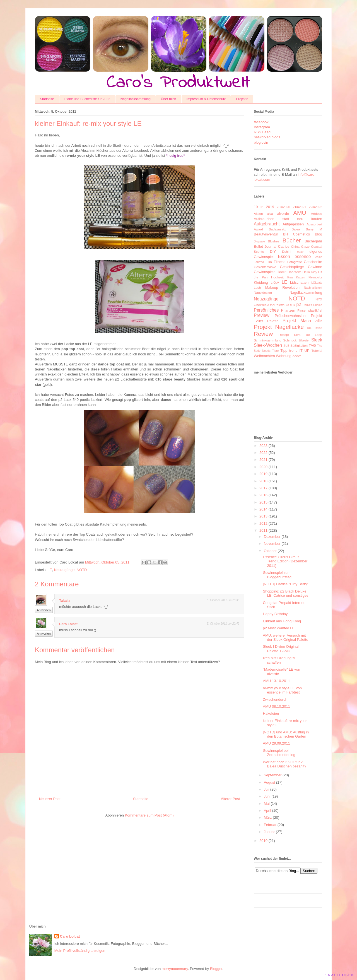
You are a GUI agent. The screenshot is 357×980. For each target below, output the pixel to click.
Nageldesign (263, 292)
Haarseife (295, 272)
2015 (263, 502)
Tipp (284, 351)
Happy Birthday (275, 614)
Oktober (270, 551)
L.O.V (275, 282)
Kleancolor (315, 277)
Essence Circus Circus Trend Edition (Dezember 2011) (285, 561)
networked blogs (267, 137)
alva (270, 214)
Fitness (279, 262)
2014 (263, 509)
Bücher (292, 240)
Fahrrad (259, 262)
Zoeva (297, 356)
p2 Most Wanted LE (279, 628)
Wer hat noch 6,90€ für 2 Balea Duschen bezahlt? (284, 764)
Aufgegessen (293, 224)
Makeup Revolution (282, 287)
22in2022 (315, 207)
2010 (263, 841)
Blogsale (259, 241)
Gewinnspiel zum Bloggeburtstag (277, 575)
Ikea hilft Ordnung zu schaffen (279, 660)
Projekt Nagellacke (279, 327)
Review (263, 334)
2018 (263, 481)
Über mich (169, 99)
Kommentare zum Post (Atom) (149, 815)
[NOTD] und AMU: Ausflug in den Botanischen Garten (286, 734)
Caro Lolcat (68, 624)
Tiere (275, 351)
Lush (257, 287)
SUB (286, 346)
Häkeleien (271, 713)
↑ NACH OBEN (339, 975)
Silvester (304, 340)
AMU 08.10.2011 (276, 706)
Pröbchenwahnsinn (290, 316)
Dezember (272, 537)
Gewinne (315, 267)
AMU (300, 213)
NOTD (82, 570)
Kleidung (261, 282)
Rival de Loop (308, 335)
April (267, 811)
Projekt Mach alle (302, 321)
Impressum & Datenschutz (206, 99)
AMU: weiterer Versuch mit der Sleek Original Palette (285, 638)
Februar (270, 825)
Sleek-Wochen (268, 345)
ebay (301, 252)
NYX (319, 299)
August (269, 782)
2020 (263, 467)
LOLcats (317, 283)
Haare (282, 272)
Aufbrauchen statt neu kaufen (288, 219)
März (268, 818)
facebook (261, 122)
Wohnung (284, 356)
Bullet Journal (265, 246)
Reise (318, 328)
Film (269, 262)
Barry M (314, 229)
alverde (283, 214)
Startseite (47, 99)
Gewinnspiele (265, 272)
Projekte (242, 99)
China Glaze (300, 246)
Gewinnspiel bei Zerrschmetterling (279, 753)
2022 (263, 453)
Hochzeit (277, 277)
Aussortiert (314, 224)
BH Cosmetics (297, 234)
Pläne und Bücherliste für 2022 (87, 99)
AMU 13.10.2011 (276, 681)
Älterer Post (230, 799)
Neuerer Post (50, 799)
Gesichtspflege (292, 267)
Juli (267, 789)
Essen (284, 257)
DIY (273, 251)
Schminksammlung (268, 340)
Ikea (290, 277)
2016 (263, 495)
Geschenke (313, 262)
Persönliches (266, 310)
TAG (312, 345)
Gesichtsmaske (265, 267)
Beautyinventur (266, 234)
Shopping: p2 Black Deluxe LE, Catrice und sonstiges (285, 593)
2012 (263, 523)
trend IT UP (299, 351)
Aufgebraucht (267, 224)
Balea (296, 229)
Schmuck (290, 340)
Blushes (274, 241)
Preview (261, 315)
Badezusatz (277, 229)
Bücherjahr (313, 241)
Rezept (284, 335)
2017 (263, 488)
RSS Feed (262, 132)
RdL (310, 328)
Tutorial (317, 351)
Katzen (301, 277)
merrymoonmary (175, 969)
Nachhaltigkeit (313, 288)
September (273, 775)
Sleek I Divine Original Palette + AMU (281, 649)
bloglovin (261, 142)
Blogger (216, 969)
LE (50, 570)
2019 (263, 474)
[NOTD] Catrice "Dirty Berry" (285, 584)
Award (258, 229)
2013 (263, 516)
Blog (319, 234)
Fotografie (295, 262)
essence (303, 257)
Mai (267, 804)
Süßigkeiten (299, 345)
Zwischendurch (275, 700)
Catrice (284, 246)
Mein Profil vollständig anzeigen (80, 951)
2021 (263, 460)
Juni (267, 796)
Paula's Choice (312, 305)
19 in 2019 (264, 207)
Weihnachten (264, 356)
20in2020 (283, 207)
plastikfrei (315, 310)
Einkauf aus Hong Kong (282, 621)
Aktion (258, 214)
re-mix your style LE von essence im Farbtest (282, 690)
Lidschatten (299, 282)
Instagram (262, 127)
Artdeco (317, 214)
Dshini (286, 251)
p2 (299, 304)
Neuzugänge (64, 570)
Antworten (44, 610)
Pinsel (302, 310)
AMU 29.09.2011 (276, 743)
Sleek (317, 340)
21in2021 (300, 207)
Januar (269, 832)
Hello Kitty (310, 272)
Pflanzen (288, 310)
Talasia (65, 601)
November (272, 544)
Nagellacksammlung (136, 99)
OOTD (290, 305)
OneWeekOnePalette (269, 305)
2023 (263, 446)
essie (319, 257)
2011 (263, 530)
